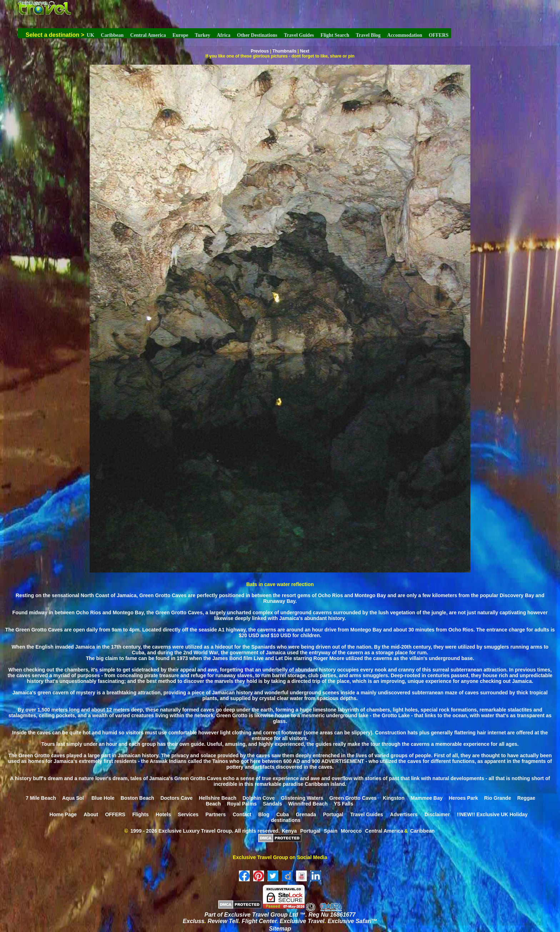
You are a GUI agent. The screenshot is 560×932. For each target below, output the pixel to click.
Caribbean (112, 35)
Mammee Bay (427, 798)
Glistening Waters (302, 798)
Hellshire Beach (218, 798)
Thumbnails (284, 51)
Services (188, 814)
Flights (140, 814)
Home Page (63, 814)
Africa (224, 35)
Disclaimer (437, 814)
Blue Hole (103, 798)
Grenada (306, 814)
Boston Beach (137, 798)
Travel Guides (299, 35)
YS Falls (344, 804)
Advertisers (404, 814)
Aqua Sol (74, 798)
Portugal (333, 814)
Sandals (272, 804)
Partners (216, 814)
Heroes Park (464, 798)
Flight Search (335, 35)
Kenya (289, 831)
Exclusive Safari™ (352, 921)
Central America (148, 35)
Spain (331, 831)
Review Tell (223, 921)
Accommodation (405, 35)
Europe (180, 35)
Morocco (351, 831)
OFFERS (438, 35)
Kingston (394, 798)
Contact (242, 814)
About (91, 814)
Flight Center (259, 921)
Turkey (202, 35)
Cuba (283, 814)
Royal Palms (242, 804)
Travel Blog (368, 35)
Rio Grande (497, 798)
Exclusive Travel (302, 921)
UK (91, 35)
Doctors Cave (176, 798)
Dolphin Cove (259, 798)
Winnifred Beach (308, 804)
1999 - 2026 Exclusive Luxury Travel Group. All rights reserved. (205, 831)
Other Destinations (257, 35)
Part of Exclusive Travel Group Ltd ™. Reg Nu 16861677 (280, 915)
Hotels (163, 814)
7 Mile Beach (41, 798)
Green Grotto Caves (353, 798)
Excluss (194, 921)
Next (305, 51)
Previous (260, 51)
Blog (264, 814)
